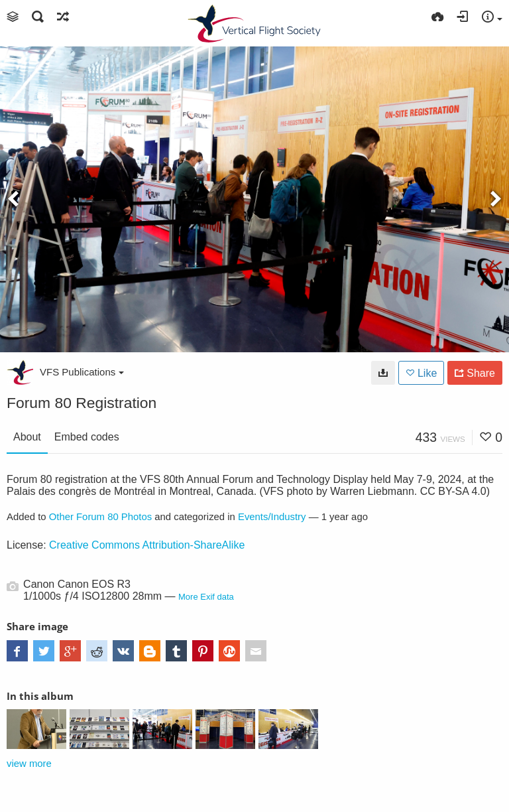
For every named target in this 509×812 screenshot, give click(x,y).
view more (29, 764)
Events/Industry (272, 517)
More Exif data (206, 597)
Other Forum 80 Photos (100, 517)
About (27, 437)
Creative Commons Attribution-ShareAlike (147, 545)
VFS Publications (82, 372)
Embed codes (87, 437)
